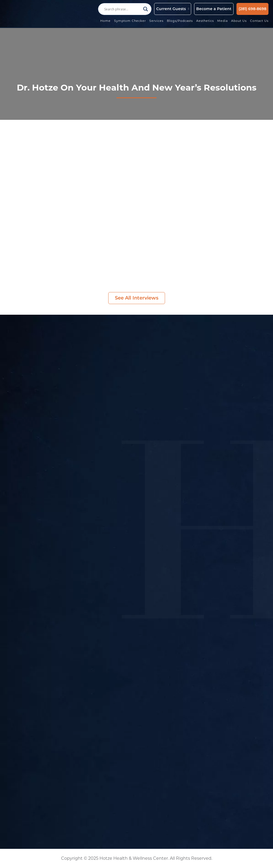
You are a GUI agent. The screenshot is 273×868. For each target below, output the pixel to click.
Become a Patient (214, 9)
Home (105, 21)
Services (156, 21)
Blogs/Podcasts (180, 21)
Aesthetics (205, 21)
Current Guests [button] (171, 9)
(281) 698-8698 (252, 9)
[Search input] (122, 9)
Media (222, 21)
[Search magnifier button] (146, 9)
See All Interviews (137, 298)
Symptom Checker (130, 21)
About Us (239, 21)
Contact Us (259, 21)
